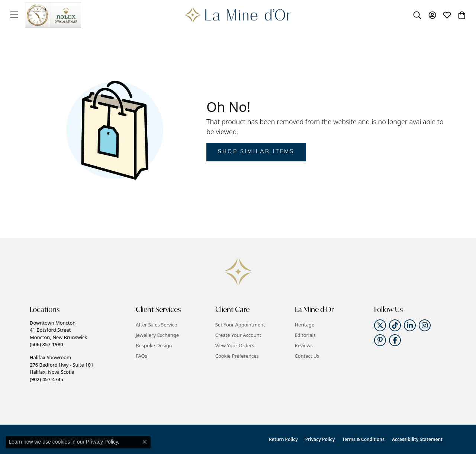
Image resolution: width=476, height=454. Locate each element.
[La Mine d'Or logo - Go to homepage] (238, 15)
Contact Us (307, 356)
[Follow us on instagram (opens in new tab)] (425, 325)
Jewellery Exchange (157, 335)
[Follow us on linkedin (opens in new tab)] (410, 325)
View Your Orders (235, 345)
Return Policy (283, 439)
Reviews (304, 345)
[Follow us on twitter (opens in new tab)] (380, 325)
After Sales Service (156, 325)
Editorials (305, 335)
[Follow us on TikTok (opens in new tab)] (395, 325)
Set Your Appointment (240, 325)
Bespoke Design (154, 345)
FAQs (141, 356)
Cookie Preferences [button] (237, 356)
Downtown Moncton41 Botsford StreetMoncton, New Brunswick (58, 334)
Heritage (305, 325)
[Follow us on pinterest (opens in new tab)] (380, 340)
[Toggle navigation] (14, 15)
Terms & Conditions (363, 439)
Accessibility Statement (417, 439)
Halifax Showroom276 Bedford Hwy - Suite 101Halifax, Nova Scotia (62, 368)
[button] (417, 15)
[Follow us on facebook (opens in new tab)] (395, 340)
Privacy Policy (320, 439)
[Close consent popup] (145, 442)
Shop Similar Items (256, 152)
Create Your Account (238, 335)
